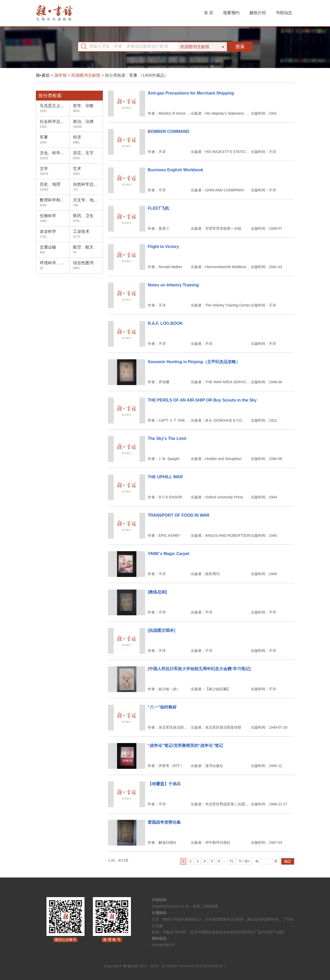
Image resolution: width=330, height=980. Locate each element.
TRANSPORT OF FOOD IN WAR (179, 515)
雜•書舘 (43, 75)
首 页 (209, 13)
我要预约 (231, 13)
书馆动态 (284, 13)
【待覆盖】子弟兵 (164, 784)
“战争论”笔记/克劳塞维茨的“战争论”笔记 (185, 745)
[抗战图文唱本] (162, 630)
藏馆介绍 (258, 13)
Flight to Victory (163, 247)
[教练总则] (157, 592)
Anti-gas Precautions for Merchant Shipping (191, 93)
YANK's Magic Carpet (168, 554)
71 (231, 861)
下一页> (244, 861)
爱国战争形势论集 (164, 822)
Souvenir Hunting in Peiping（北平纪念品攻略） (194, 362)
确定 (288, 861)
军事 (133, 75)
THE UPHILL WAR (165, 477)
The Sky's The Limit (167, 438)
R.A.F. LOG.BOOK (165, 323)
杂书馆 (68, 13)
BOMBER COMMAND (168, 131)
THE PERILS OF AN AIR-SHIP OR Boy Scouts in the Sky (202, 400)
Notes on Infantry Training (173, 285)
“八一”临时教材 (162, 707)
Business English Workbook (176, 170)
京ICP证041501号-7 (211, 966)
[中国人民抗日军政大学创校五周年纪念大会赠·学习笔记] (199, 669)
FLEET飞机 (158, 208)
